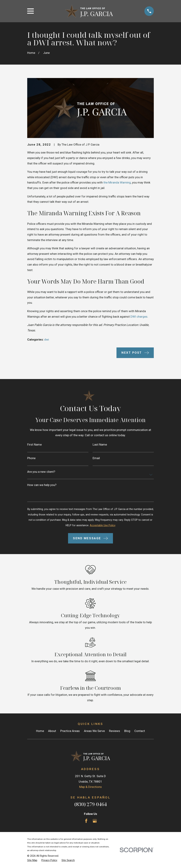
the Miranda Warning (117, 182)
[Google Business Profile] (95, 821)
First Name (34, 445)
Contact (140, 731)
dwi (47, 340)
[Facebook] (86, 821)
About (52, 731)
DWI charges (139, 317)
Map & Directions (90, 787)
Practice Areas (70, 731)
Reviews (115, 731)
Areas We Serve (94, 731)
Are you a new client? (41, 472)
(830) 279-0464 (90, 804)
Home (40, 731)
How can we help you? (42, 485)
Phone (31, 458)
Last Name (100, 445)
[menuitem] (32, 860)
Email (96, 458)
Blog (127, 731)
